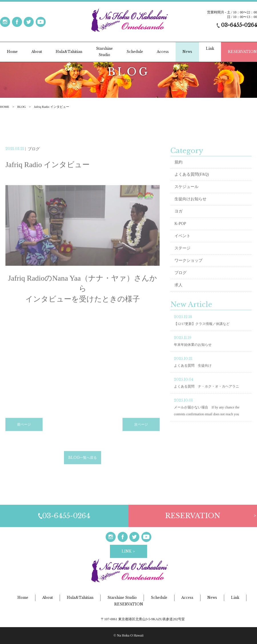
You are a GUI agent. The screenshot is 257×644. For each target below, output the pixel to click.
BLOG (22, 107)
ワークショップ (188, 267)
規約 (178, 168)
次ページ (141, 430)
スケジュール (186, 193)
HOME (5, 107)
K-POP (180, 230)
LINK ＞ (129, 551)
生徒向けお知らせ (190, 205)
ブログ (180, 279)
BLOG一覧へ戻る (83, 464)
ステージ (182, 254)
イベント (182, 242)
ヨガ (178, 217)
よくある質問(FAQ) (192, 181)
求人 (178, 291)
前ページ (24, 430)
